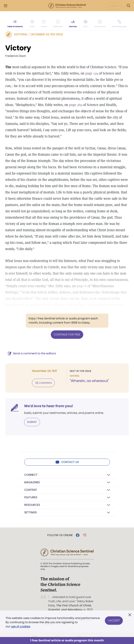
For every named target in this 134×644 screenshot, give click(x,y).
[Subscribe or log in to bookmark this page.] (58, 24)
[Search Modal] (128, 6)
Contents (43, 383)
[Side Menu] (6, 6)
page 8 (82, 286)
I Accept (114, 620)
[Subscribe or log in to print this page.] (86, 24)
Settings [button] (30, 512)
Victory (18, 48)
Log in (115, 6)
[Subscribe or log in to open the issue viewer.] (100, 24)
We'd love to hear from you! (49, 406)
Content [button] (31, 490)
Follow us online (60, 535)
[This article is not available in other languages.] (119, 24)
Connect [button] (31, 475)
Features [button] (31, 497)
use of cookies (21, 626)
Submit (32, 422)
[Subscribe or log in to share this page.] (44, 24)
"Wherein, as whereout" (89, 381)
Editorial (21, 34)
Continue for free (67, 335)
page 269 (76, 105)
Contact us (67, 462)
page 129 (92, 73)
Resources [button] (32, 505)
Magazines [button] (32, 482)
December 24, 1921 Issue (47, 34)
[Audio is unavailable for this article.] (32, 24)
